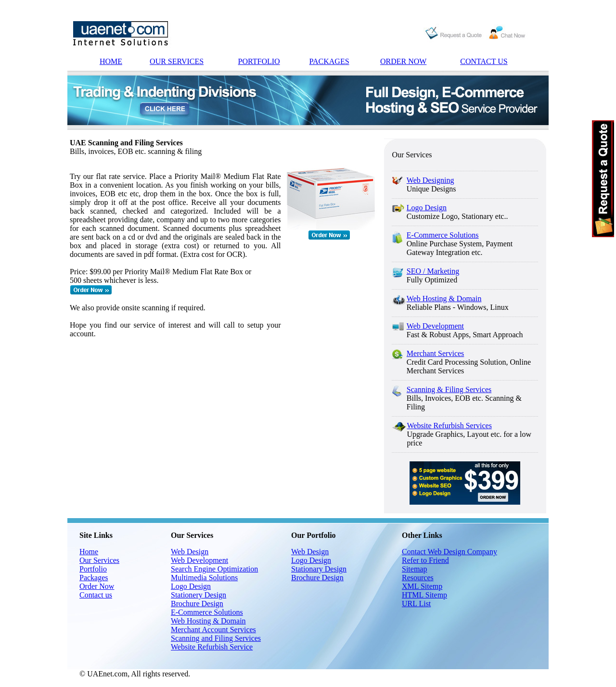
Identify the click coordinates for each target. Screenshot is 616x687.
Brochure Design (197, 604)
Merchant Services (436, 353)
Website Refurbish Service (212, 647)
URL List (416, 604)
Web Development (435, 326)
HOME (111, 61)
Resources (418, 578)
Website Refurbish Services (449, 426)
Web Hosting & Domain (444, 299)
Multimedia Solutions (204, 578)
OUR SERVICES (177, 61)
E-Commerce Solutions (443, 235)
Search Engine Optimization (214, 569)
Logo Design (427, 208)
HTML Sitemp (424, 595)
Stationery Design (199, 595)
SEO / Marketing (433, 271)
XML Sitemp (422, 586)
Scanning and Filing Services (216, 638)
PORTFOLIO (259, 61)
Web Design (190, 552)
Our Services (99, 560)
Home (89, 552)
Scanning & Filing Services (449, 389)
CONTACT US (484, 61)
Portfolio (93, 569)
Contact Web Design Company (449, 552)
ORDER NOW (403, 61)
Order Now (97, 586)
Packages (94, 578)
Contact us (96, 595)
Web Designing (430, 180)
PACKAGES (329, 61)
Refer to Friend (425, 560)
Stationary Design (319, 569)
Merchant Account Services (213, 630)
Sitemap (414, 569)
